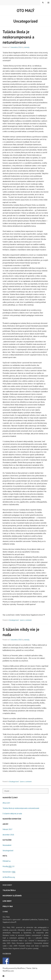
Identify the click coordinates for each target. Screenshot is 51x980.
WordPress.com (8, 971)
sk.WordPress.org (9, 877)
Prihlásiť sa (7, 861)
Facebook (3, 976)
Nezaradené (7, 845)
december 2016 (8, 835)
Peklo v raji (8, 906)
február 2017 (7, 829)
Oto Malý (26, 10)
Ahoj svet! (6, 803)
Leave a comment (26, 620)
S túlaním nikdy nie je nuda (12, 813)
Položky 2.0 (8, 866)
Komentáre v (9, 872)
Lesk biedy (7, 901)
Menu (48, 3)
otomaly (27, 47)
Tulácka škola (9, 890)
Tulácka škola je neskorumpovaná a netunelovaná (18, 37)
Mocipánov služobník (12, 896)
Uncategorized (14, 620)
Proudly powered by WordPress (14, 968)
